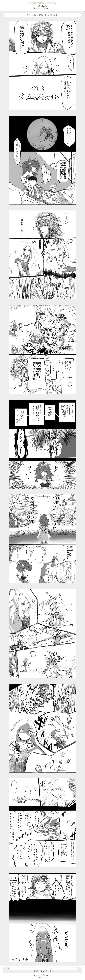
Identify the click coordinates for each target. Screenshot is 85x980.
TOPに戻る (42, 6)
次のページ (47, 8)
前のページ (38, 8)
